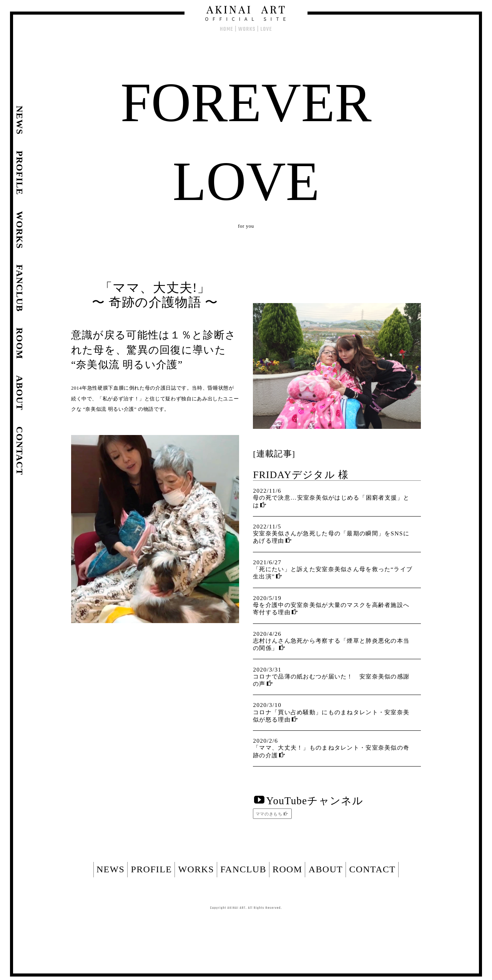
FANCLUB (244, 877)
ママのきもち (270, 814)
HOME (227, 29)
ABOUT (352, 877)
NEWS (72, 877)
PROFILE (126, 877)
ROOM (300, 877)
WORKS (247, 29)
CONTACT (411, 877)
